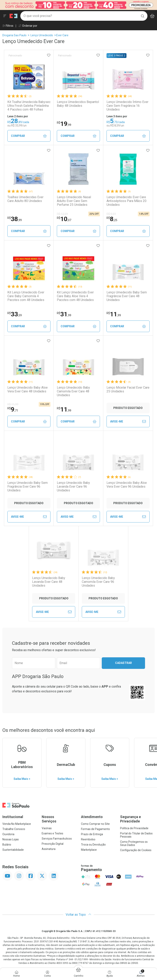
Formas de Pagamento (95, 829)
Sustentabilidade (13, 850)
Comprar (29, 136)
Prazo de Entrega (92, 834)
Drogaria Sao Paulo (14, 35)
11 (114, 314)
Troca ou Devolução (93, 845)
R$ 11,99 (13, 404)
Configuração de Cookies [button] (136, 850)
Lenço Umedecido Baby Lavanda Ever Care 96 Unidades (73, 487)
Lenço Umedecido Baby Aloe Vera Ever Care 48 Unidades (28, 389)
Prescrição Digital (53, 844)
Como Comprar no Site (95, 824)
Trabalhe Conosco (14, 829)
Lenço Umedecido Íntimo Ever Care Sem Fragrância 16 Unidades (127, 106)
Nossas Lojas (11, 839)
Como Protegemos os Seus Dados (134, 843)
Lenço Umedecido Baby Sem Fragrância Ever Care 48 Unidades (127, 296)
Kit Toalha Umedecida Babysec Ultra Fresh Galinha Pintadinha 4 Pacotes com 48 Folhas (29, 106)
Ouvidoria (8, 834)
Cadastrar (123, 663)
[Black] (78, 5)
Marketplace (89, 850)
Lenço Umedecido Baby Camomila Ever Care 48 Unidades (73, 391)
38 (15, 219)
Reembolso (88, 839)
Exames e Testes (52, 833)
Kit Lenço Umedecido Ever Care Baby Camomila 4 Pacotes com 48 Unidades (26, 296)
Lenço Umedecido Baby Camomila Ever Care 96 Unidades (98, 582)
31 (64, 314)
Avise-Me (128, 421)
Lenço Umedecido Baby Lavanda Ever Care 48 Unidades (49, 582)
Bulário (7, 845)
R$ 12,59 (62, 214)
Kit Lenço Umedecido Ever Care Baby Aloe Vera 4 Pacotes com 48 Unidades (75, 296)
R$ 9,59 (111, 214)
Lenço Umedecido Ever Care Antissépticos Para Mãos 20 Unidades (126, 201)
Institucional (13, 817)
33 (15, 314)
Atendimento (92, 817)
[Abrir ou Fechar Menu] (5, 16)
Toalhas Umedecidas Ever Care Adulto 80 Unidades (25, 199)
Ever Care (62, 35)
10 (64, 219)
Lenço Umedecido (42, 35)
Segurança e (137, 819)
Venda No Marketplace (17, 824)
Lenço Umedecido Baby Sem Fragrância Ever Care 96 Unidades (28, 487)
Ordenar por (28, 26)
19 (64, 124)
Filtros (8, 26)
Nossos (59, 819)
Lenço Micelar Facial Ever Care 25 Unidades (128, 389)
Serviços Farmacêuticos (57, 839)
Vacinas (47, 828)
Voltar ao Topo (78, 915)
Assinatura (49, 849)
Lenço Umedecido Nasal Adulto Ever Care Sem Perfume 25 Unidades (74, 201)
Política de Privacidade (134, 828)
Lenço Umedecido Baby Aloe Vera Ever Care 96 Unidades (127, 485)
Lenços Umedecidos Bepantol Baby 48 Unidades (78, 104)
